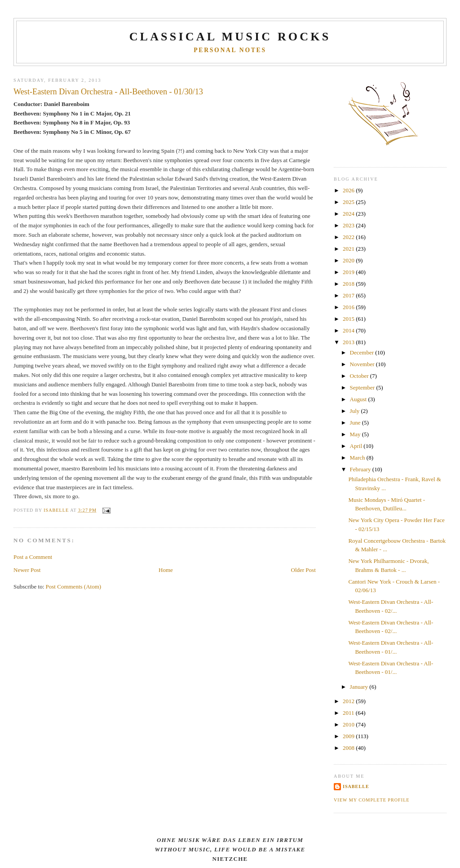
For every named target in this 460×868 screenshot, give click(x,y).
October (360, 376)
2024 (349, 214)
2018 (349, 284)
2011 (349, 713)
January (360, 687)
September (363, 387)
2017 (349, 295)
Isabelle (356, 786)
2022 (349, 237)
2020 (349, 260)
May (356, 434)
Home (166, 570)
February (361, 469)
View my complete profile (372, 800)
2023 (349, 225)
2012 (349, 701)
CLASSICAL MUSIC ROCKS (230, 37)
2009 (349, 736)
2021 (349, 249)
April (357, 446)
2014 (349, 330)
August (359, 399)
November (363, 364)
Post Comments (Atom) (74, 587)
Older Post (303, 570)
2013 (349, 342)
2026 (349, 190)
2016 (349, 307)
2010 (349, 724)
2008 (349, 748)
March (358, 458)
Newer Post (27, 570)
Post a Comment (33, 557)
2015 (349, 319)
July (356, 411)
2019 (349, 272)
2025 (349, 202)
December (363, 352)
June (356, 423)
